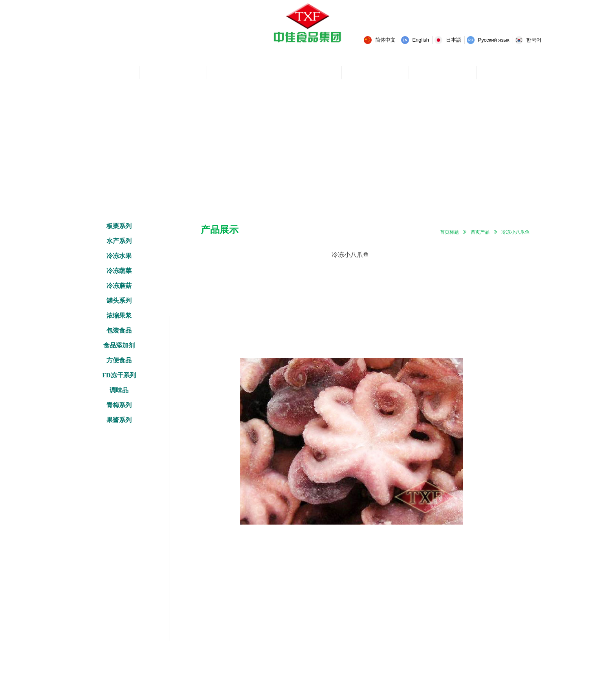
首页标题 (449, 232)
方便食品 (119, 360)
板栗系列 (119, 226)
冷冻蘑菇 (119, 286)
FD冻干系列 (119, 375)
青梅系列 (119, 405)
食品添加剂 (119, 345)
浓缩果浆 (119, 315)
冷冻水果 (119, 256)
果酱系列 (119, 420)
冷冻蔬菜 (119, 271)
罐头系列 (119, 301)
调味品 (119, 390)
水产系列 (119, 241)
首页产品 (480, 232)
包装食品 (119, 330)
